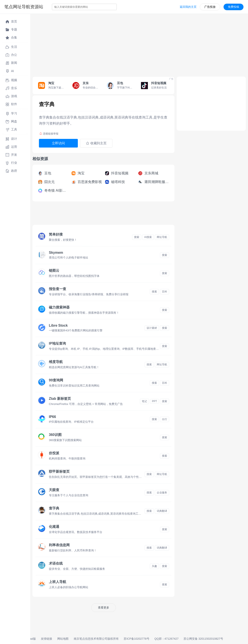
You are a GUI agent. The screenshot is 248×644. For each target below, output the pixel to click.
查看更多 (104, 608)
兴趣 (154, 566)
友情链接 (46, 639)
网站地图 (63, 639)
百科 (165, 292)
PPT (154, 401)
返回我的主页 (188, 7)
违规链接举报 (49, 134)
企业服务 (162, 493)
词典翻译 (162, 511)
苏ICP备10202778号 (137, 639)
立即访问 (58, 143)
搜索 (137, 237)
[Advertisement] (139, 44)
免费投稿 (234, 7)
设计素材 (152, 328)
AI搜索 (148, 237)
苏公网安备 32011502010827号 (203, 639)
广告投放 (210, 7)
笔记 (144, 401)
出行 (165, 419)
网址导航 (162, 237)
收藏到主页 (96, 143)
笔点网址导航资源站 (24, 7)
